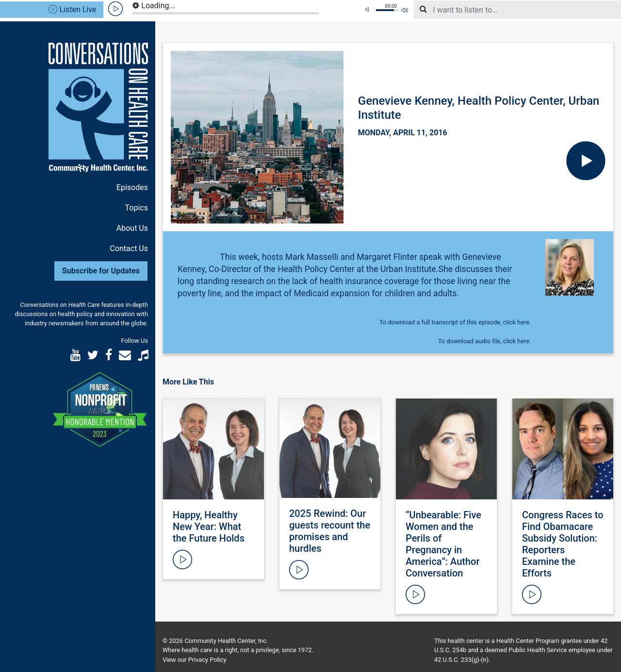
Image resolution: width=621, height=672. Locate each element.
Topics (137, 208)
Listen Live (72, 9)
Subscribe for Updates (101, 271)
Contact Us (129, 248)
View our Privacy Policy (194, 660)
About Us (132, 228)
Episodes (132, 187)
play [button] (116, 9)
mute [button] (369, 10)
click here (516, 322)
